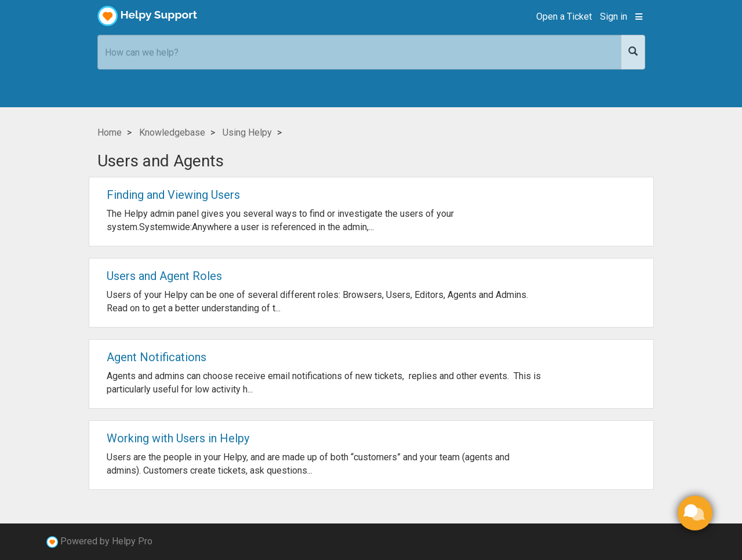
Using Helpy (247, 132)
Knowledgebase (172, 132)
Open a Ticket (564, 17)
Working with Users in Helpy (178, 438)
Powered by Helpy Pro (106, 541)
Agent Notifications (157, 357)
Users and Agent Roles (164, 276)
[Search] (633, 52)
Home (110, 132)
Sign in (614, 17)
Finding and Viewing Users (173, 195)
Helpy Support (148, 16)
